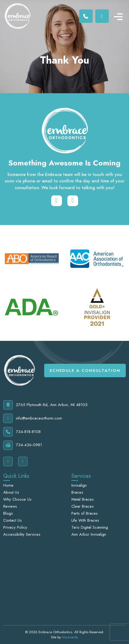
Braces (77, 492)
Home (8, 485)
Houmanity (70, 637)
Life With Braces (85, 520)
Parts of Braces (85, 513)
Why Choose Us (17, 499)
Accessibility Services (22, 534)
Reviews (10, 506)
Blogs (8, 513)
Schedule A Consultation (85, 371)
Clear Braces (83, 506)
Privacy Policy (15, 527)
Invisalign (79, 485)
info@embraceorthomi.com (33, 418)
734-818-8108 (22, 432)
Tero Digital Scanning (90, 527)
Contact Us (13, 520)
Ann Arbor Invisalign (89, 534)
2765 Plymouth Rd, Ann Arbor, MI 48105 (45, 405)
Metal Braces (83, 499)
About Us (11, 492)
